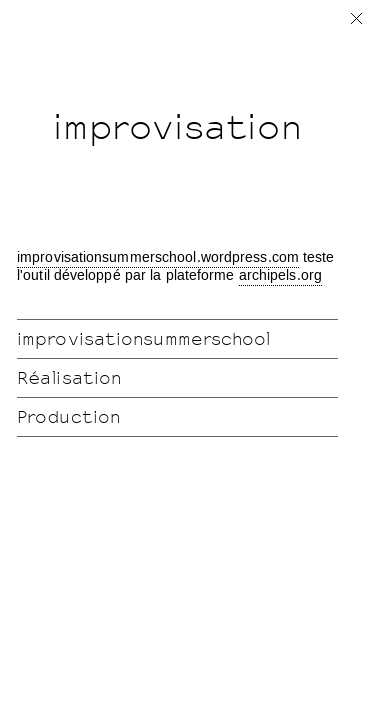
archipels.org (280, 276)
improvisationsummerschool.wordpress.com (158, 258)
